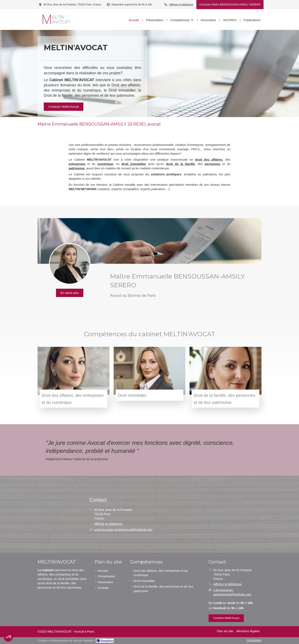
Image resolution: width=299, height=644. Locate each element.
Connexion (254, 640)
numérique (105, 164)
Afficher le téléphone (181, 4)
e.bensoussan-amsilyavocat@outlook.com (123, 530)
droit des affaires (209, 159)
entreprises (77, 164)
